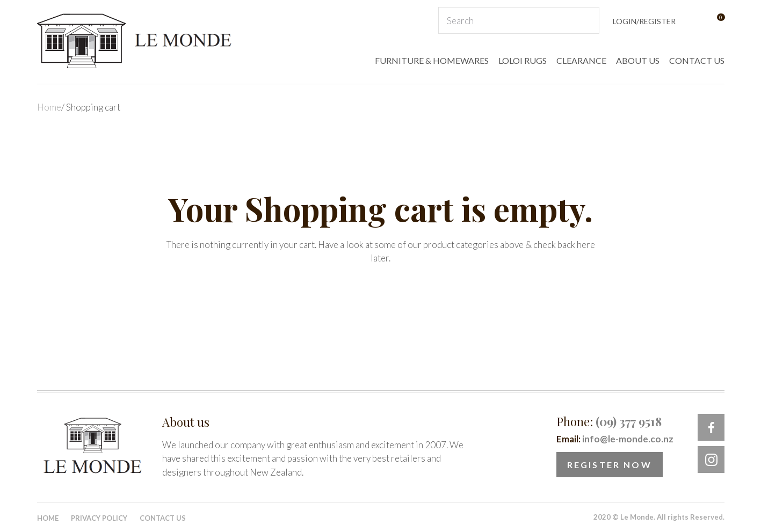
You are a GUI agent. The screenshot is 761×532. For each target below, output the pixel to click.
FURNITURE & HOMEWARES (432, 60)
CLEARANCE (581, 60)
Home (49, 107)
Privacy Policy (99, 518)
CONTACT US (697, 60)
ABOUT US (638, 60)
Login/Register (644, 21)
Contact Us (163, 518)
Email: (615, 439)
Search (586, 20)
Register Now (610, 465)
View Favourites (694, 21)
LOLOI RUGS (523, 60)
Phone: (609, 421)
